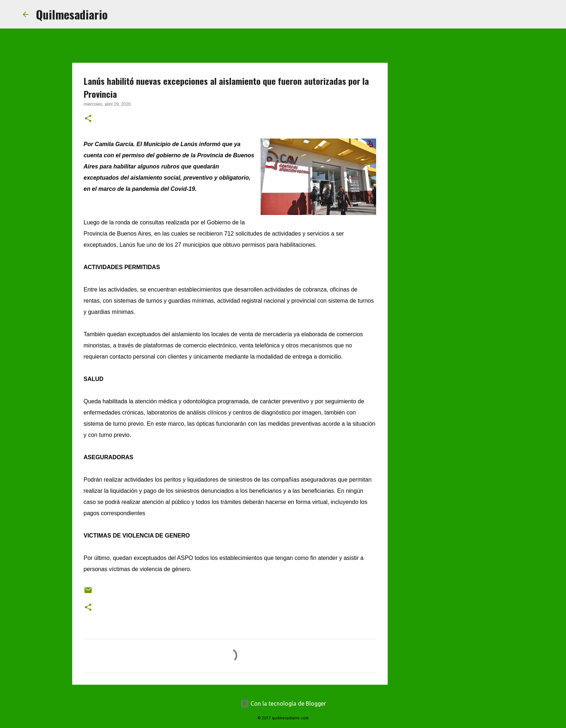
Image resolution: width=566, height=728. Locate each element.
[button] (88, 119)
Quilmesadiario (72, 14)
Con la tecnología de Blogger (283, 703)
